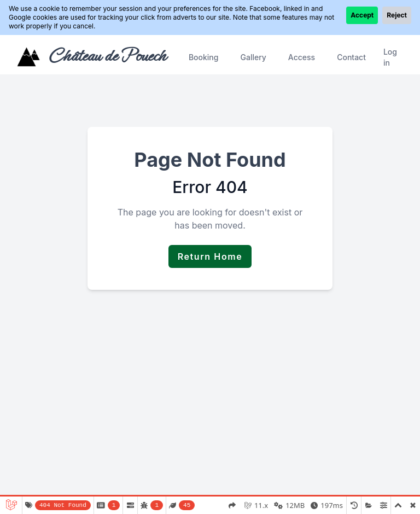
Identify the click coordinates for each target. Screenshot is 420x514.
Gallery (253, 57)
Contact (351, 57)
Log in (390, 57)
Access (302, 57)
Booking (204, 57)
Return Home (210, 256)
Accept (362, 15)
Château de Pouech (107, 56)
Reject (397, 15)
